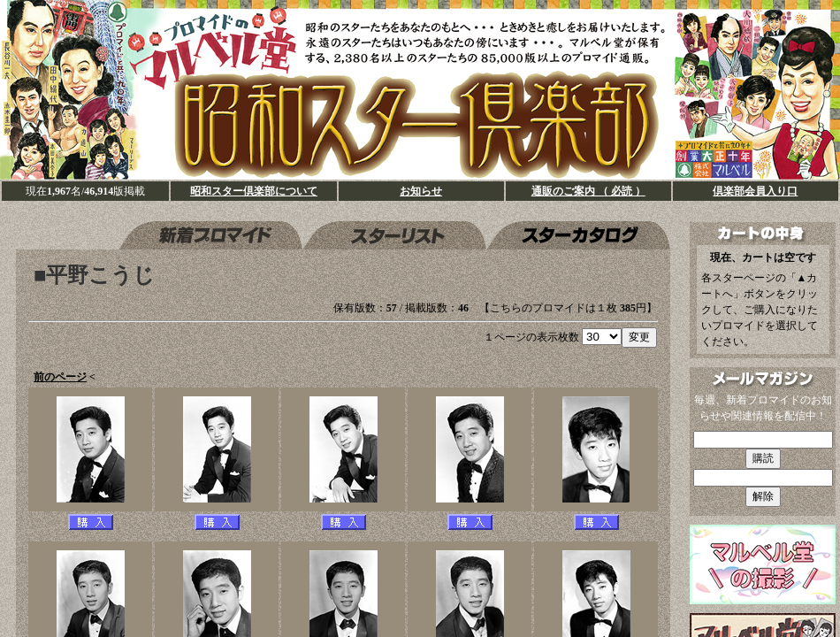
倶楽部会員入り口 (755, 191)
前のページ (60, 377)
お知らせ (421, 191)
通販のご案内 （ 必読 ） (588, 191)
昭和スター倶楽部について (254, 191)
